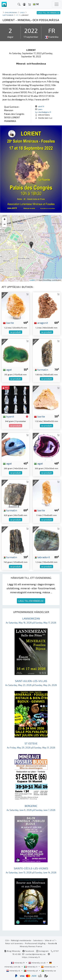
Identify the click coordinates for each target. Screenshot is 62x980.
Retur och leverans (14, 943)
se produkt (16, 332)
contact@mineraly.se (35, 954)
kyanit (9, 416)
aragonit (41, 323)
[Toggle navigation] (57, 4)
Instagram (42, 951)
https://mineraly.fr (31, 957)
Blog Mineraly (12, 951)
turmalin (41, 369)
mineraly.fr (18, 963)
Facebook (28, 951)
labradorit (42, 557)
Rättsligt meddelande (21, 940)
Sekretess (38, 940)
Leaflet (32, 280)
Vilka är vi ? (50, 940)
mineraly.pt (31, 971)
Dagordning (11, 12)
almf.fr (41, 106)
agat (7, 369)
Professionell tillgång (35, 943)
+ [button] (5, 220)
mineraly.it (31, 967)
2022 (22, 12)
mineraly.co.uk (37, 963)
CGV (7, 940)
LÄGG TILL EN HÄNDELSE (31, 601)
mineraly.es (48, 967)
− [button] (5, 225)
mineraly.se (49, 971)
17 (17, 15)
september (8, 15)
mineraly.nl (13, 971)
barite (8, 323)
